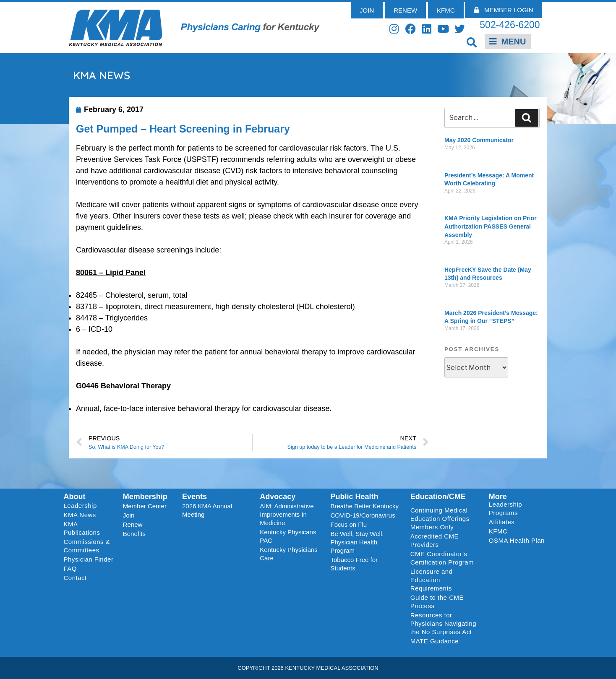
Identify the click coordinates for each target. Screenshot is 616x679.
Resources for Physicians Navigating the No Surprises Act (443, 623)
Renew (133, 524)
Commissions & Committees (87, 546)
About (75, 497)
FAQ (70, 568)
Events (194, 497)
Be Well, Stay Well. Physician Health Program (357, 542)
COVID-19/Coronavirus (363, 515)
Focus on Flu (348, 524)
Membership (145, 497)
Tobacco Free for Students (354, 564)
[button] (472, 42)
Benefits (134, 534)
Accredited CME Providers (435, 540)
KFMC (498, 531)
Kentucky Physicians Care (289, 554)
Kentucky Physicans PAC (288, 536)
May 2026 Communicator (479, 140)
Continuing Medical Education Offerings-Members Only (441, 519)
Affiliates (504, 522)
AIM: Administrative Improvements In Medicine (287, 514)
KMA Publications (82, 528)
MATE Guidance (435, 641)
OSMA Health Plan (517, 540)
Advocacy (278, 497)
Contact (75, 578)
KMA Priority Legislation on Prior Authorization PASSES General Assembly (491, 226)
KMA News (80, 515)
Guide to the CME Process (437, 602)
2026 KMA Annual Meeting (207, 510)
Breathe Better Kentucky (364, 506)
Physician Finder (89, 559)
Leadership (82, 506)
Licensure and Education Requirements (432, 580)
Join (129, 515)
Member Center (145, 506)
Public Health (354, 497)
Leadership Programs (518, 509)
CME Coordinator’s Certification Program (442, 558)
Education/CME (438, 497)
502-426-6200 (510, 25)
